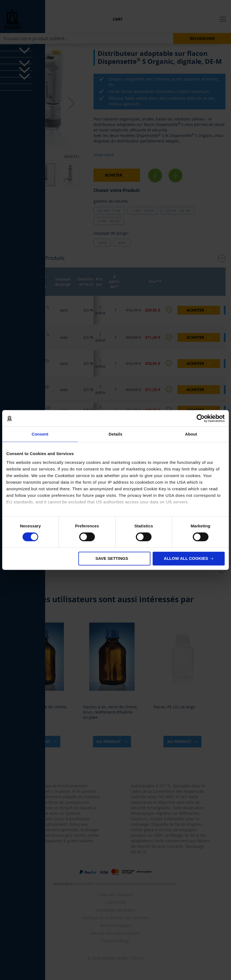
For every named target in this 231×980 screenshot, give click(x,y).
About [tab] (191, 434)
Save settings (112, 559)
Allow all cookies (186, 559)
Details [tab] (116, 434)
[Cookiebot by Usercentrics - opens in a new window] (201, 418)
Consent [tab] (40, 434)
